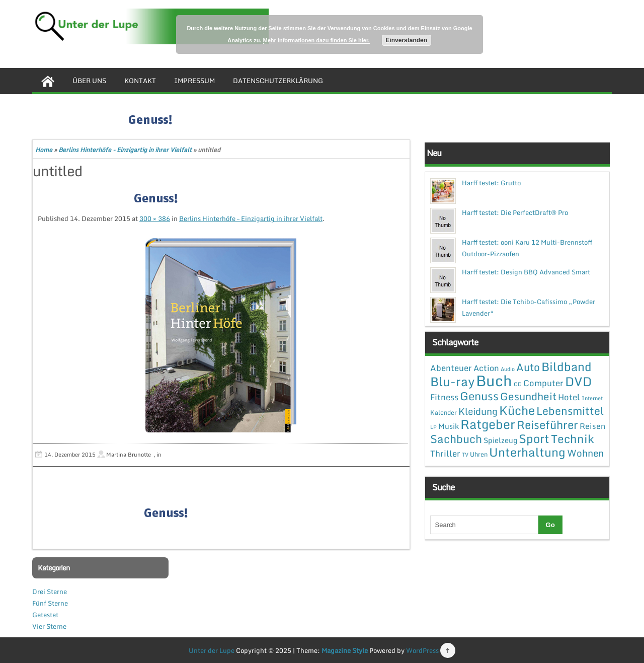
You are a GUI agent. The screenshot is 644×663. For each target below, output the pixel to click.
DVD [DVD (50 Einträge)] (578, 381)
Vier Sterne (49, 626)
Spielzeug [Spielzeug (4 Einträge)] (500, 440)
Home (44, 150)
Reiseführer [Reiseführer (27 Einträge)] (547, 424)
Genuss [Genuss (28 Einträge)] (479, 396)
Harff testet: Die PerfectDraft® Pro (515, 212)
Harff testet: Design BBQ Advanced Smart (526, 272)
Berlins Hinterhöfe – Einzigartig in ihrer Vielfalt (251, 218)
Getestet (45, 615)
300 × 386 (155, 218)
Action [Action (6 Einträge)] (486, 368)
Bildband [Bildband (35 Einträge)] (567, 366)
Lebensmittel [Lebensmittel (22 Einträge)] (570, 411)
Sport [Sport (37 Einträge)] (534, 438)
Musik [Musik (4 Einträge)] (449, 426)
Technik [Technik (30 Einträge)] (573, 439)
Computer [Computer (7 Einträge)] (543, 383)
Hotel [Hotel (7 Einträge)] (569, 397)
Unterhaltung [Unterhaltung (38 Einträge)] (527, 452)
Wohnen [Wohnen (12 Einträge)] (585, 453)
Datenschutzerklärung (278, 81)
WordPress (422, 650)
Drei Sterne (50, 592)
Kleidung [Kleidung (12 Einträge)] (478, 411)
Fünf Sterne (50, 603)
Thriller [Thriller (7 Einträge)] (445, 453)
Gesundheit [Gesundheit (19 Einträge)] (528, 396)
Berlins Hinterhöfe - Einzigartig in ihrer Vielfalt (125, 150)
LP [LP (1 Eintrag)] (433, 427)
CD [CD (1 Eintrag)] (518, 384)
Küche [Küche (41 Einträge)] (517, 410)
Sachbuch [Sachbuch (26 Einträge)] (456, 439)
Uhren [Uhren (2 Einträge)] (479, 454)
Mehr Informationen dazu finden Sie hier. (316, 40)
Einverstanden (406, 40)
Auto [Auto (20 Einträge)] (528, 367)
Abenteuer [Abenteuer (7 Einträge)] (451, 368)
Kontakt (140, 81)
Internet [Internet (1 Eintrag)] (592, 398)
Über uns (89, 81)
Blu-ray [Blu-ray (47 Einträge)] (452, 381)
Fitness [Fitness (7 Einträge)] (444, 397)
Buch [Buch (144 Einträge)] (494, 381)
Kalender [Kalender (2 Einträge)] (444, 412)
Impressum (194, 81)
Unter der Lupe (212, 650)
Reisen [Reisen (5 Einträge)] (592, 426)
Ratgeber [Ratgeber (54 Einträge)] (488, 424)
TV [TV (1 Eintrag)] (465, 455)
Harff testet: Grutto (491, 183)
